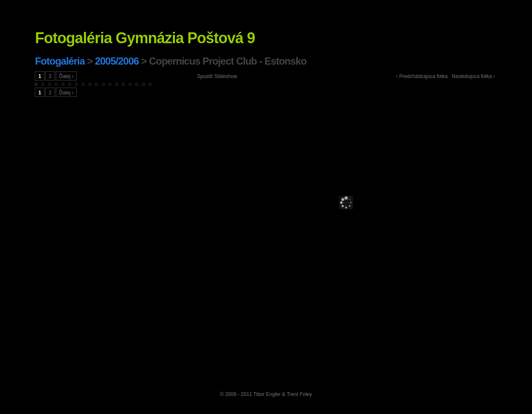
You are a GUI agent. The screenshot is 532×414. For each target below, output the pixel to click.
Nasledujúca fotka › (473, 76)
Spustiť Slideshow (217, 76)
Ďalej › (66, 76)
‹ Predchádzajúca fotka (422, 76)
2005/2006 (117, 61)
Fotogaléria (60, 61)
